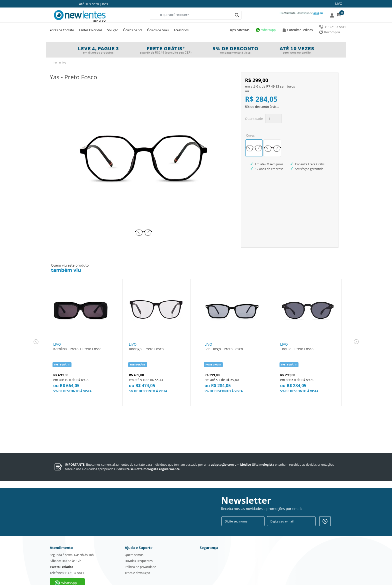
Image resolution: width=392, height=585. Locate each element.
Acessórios (181, 30)
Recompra (330, 32)
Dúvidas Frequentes (139, 547)
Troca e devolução (137, 559)
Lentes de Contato (61, 30)
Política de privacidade (140, 553)
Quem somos (134, 541)
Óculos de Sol (133, 30)
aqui (316, 13)
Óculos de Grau (158, 30)
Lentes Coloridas (91, 30)
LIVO (339, 4)
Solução (113, 30)
